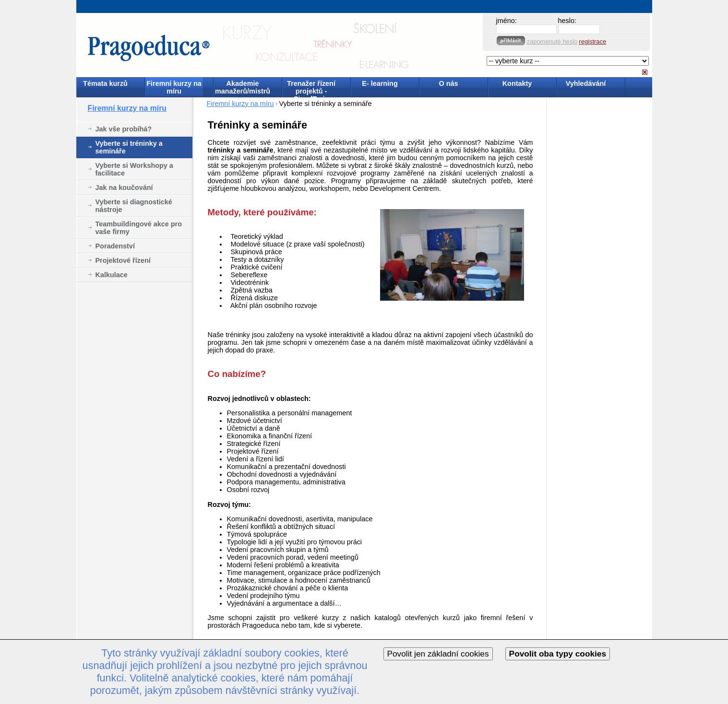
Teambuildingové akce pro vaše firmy (139, 228)
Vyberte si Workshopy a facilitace (134, 169)
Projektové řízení (123, 260)
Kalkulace (112, 275)
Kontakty (517, 83)
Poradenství (115, 246)
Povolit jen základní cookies (438, 654)
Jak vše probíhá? (124, 129)
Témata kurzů (105, 83)
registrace (592, 41)
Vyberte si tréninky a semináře (129, 147)
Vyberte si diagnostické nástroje (134, 206)
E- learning (380, 83)
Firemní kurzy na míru (174, 87)
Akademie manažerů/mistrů (243, 87)
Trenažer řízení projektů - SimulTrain (311, 88)
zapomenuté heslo (552, 41)
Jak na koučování (124, 188)
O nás (449, 83)
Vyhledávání (586, 83)
